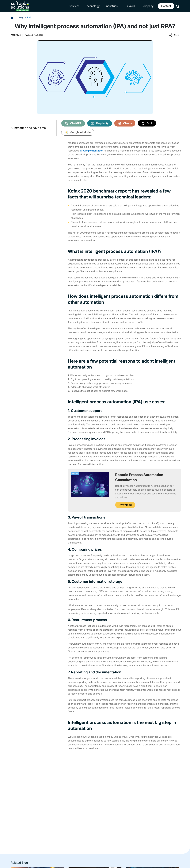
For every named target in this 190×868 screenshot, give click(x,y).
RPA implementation (92, 151)
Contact (166, 6)
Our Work (130, 6)
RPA (29, 17)
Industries (112, 6)
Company (147, 6)
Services (74, 6)
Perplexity (100, 124)
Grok (147, 124)
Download (125, 505)
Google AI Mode (78, 132)
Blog (21, 17)
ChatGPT (73, 124)
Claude (125, 124)
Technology (92, 6)
